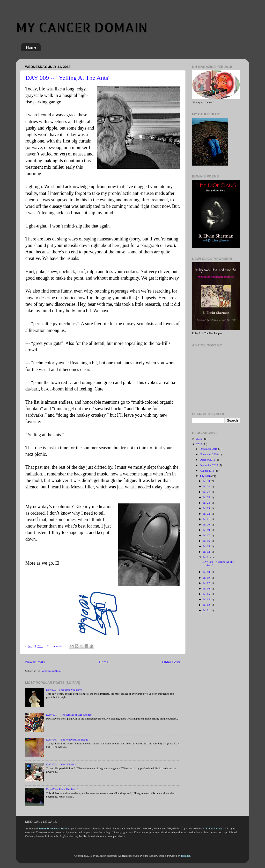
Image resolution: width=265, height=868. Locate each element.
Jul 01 (207, 610)
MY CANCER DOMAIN (82, 27)
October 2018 (208, 460)
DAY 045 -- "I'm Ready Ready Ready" (68, 739)
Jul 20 (207, 524)
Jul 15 (207, 546)
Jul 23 (207, 508)
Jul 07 (207, 583)
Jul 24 (207, 503)
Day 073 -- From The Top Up (62, 789)
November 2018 (209, 454)
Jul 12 (207, 552)
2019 (200, 439)
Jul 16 (207, 541)
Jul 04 (207, 599)
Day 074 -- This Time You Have (64, 690)
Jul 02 (207, 605)
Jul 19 (207, 530)
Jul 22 (207, 514)
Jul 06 (207, 588)
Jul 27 (207, 492)
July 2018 (206, 476)
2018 (200, 444)
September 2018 (209, 465)
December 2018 (209, 449)
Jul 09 (207, 578)
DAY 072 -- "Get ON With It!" (63, 764)
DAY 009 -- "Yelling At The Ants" (68, 78)
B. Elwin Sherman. (213, 828)
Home (31, 47)
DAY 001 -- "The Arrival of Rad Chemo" (69, 715)
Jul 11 (207, 557)
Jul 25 (207, 497)
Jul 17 (207, 535)
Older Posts (171, 662)
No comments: (55, 646)
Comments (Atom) (51, 671)
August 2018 (207, 471)
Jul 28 (207, 486)
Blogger (186, 856)
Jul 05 (207, 594)
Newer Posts (35, 662)
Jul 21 (207, 519)
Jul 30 (207, 481)
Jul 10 (207, 572)
